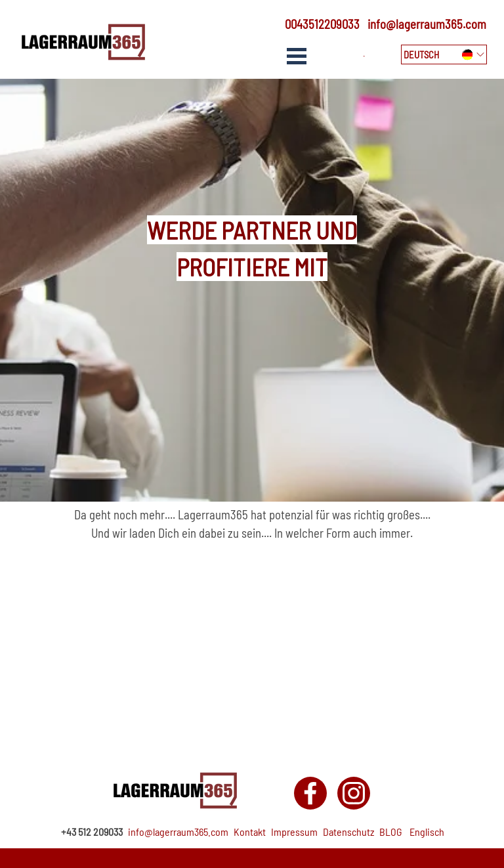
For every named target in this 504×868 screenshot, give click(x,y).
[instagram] (354, 793)
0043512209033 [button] (322, 24)
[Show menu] (297, 56)
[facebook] (310, 793)
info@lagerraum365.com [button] (427, 24)
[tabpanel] (318, 24)
